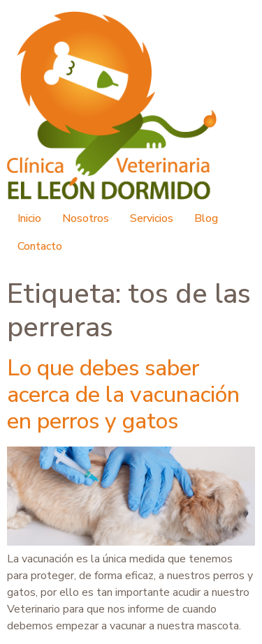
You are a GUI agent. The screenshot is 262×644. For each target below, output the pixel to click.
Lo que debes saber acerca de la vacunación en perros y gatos (123, 395)
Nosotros (86, 218)
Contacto (40, 246)
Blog (206, 218)
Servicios (152, 218)
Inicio (29, 218)
